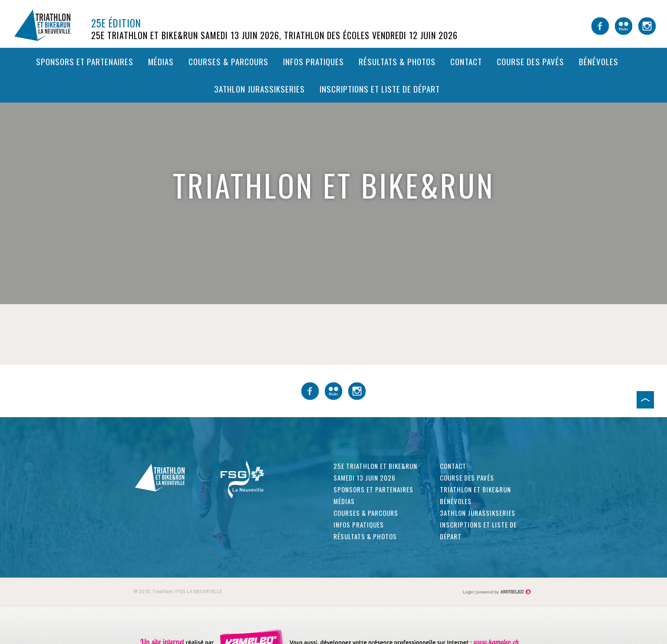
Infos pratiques (314, 61)
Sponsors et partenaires (85, 61)
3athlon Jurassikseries (259, 89)
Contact (466, 61)
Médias (161, 61)
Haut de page (645, 400)
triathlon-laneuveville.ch (50, 25)
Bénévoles (599, 61)
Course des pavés (530, 61)
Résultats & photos (397, 61)
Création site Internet (503, 592)
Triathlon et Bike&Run (475, 489)
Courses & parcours (228, 61)
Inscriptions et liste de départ (380, 89)
